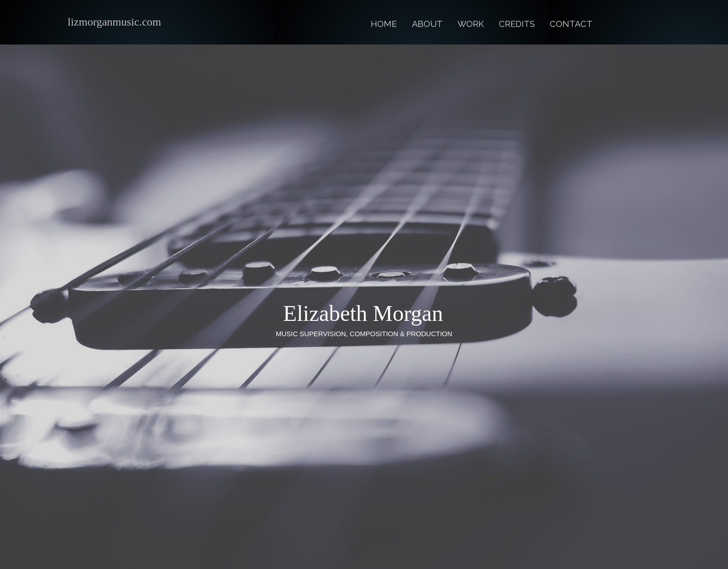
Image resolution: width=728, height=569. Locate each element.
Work (471, 24)
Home (384, 24)
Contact (571, 24)
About (427, 24)
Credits (517, 24)
